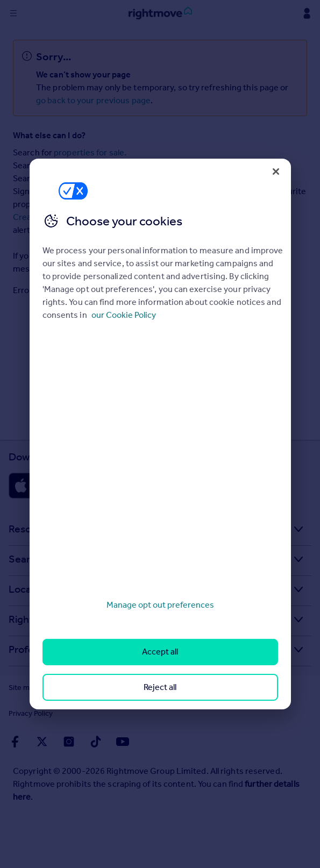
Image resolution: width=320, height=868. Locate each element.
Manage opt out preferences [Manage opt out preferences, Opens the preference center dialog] (160, 605)
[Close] (276, 172)
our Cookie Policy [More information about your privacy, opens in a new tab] (124, 315)
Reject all (160, 687)
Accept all (160, 652)
